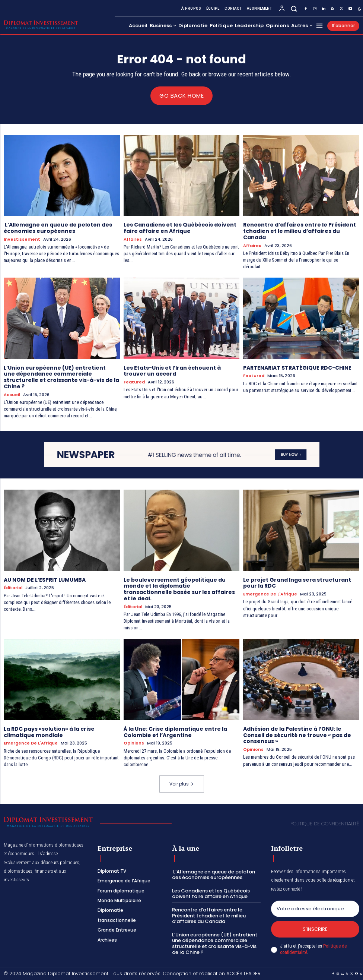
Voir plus (182, 783)
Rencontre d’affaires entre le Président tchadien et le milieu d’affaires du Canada (300, 231)
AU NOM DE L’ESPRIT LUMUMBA (45, 579)
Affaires (133, 239)
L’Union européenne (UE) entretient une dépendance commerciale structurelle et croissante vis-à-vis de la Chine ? (61, 377)
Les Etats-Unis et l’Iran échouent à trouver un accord (172, 371)
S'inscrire (315, 929)
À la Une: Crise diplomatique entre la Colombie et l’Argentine (175, 732)
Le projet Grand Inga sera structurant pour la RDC (297, 583)
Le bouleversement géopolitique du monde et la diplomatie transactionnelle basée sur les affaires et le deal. (179, 589)
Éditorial (13, 588)
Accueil (12, 394)
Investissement (22, 239)
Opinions (134, 743)
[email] (315, 908)
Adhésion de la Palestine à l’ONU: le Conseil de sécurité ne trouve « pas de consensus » (297, 735)
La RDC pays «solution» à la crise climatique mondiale (49, 732)
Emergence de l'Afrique (270, 594)
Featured (134, 382)
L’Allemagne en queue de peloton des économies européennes (58, 228)
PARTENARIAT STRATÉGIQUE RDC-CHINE (297, 367)
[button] (294, 8)
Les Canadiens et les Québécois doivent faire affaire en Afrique (180, 228)
